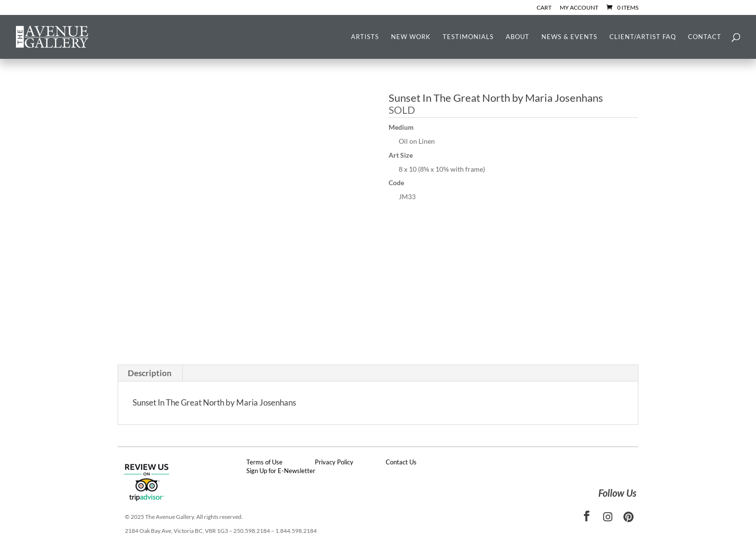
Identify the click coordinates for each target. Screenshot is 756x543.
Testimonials (468, 37)
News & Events (569, 37)
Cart (544, 8)
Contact (705, 37)
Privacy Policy (334, 462)
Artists (365, 37)
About (518, 37)
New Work (411, 37)
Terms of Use (264, 462)
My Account (579, 8)
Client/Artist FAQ (643, 37)
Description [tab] (150, 373)
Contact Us (401, 462)
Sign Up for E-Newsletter (281, 471)
